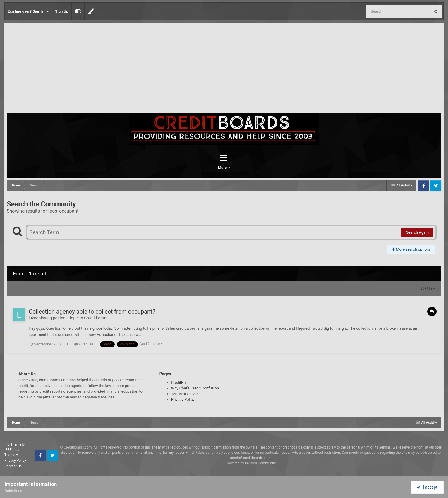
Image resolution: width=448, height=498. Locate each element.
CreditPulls (180, 383)
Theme (11, 455)
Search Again (417, 232)
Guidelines (13, 491)
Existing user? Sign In (28, 11)
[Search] (383, 11)
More (239, 168)
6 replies (84, 344)
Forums (208, 168)
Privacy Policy (183, 399)
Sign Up (62, 11)
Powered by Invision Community (251, 463)
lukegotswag (40, 318)
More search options (411, 249)
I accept (427, 487)
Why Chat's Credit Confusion (195, 388)
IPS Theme (13, 444)
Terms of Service (185, 394)
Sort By (428, 289)
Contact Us (13, 466)
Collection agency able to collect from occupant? (92, 312)
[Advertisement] (224, 69)
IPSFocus (12, 450)
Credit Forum (96, 318)
